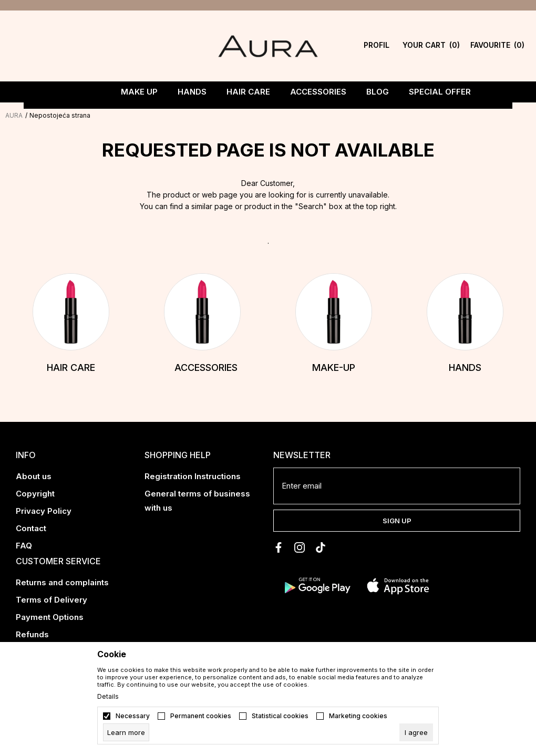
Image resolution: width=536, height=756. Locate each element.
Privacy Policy (44, 511)
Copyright (35, 494)
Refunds (32, 634)
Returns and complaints (62, 582)
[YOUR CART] (420, 46)
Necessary (133, 716)
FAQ (24, 546)
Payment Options (50, 617)
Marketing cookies (358, 716)
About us (34, 476)
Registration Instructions (193, 476)
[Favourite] (476, 46)
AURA (14, 115)
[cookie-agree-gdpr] (416, 732)
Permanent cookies (201, 716)
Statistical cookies (280, 716)
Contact (31, 528)
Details (108, 697)
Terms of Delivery (51, 600)
